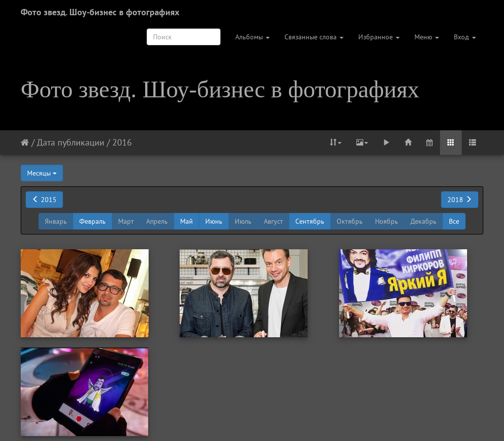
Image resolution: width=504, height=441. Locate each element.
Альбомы (252, 37)
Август (273, 221)
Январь (56, 221)
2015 (44, 200)
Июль (243, 221)
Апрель (157, 221)
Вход (465, 37)
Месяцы (42, 173)
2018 (460, 200)
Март (126, 221)
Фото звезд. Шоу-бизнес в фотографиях (100, 12)
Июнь (214, 221)
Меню (427, 37)
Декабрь (424, 221)
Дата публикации (71, 142)
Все (454, 221)
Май (187, 221)
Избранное (379, 37)
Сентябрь (310, 221)
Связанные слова (314, 37)
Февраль (93, 221)
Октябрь (350, 221)
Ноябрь (387, 221)
